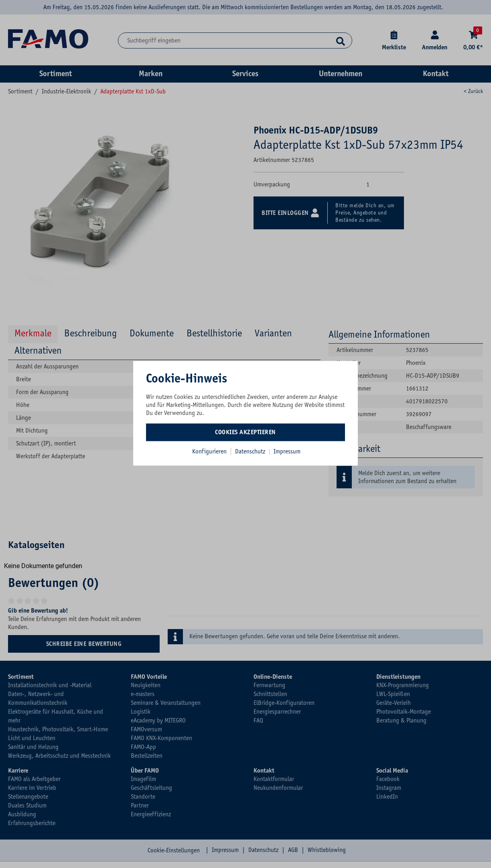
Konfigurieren (209, 451)
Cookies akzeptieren (245, 432)
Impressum (287, 451)
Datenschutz (251, 451)
